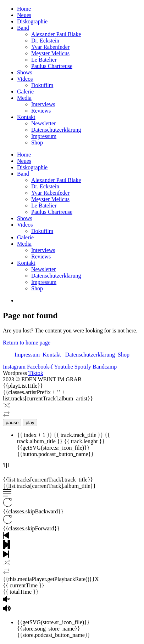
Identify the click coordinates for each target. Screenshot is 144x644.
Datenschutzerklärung (56, 130)
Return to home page (27, 343)
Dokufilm (42, 85)
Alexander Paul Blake (56, 34)
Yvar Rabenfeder (50, 47)
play (30, 423)
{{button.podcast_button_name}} (55, 454)
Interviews (43, 104)
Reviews (41, 111)
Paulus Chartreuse (52, 66)
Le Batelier (44, 60)
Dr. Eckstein (45, 41)
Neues (24, 15)
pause (12, 423)
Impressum (44, 136)
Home (24, 9)
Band (23, 28)
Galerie (25, 92)
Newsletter (43, 123)
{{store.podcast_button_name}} (54, 635)
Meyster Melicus (50, 53)
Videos (25, 79)
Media (24, 98)
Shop (37, 143)
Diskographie (32, 21)
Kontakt (26, 117)
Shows (25, 72)
